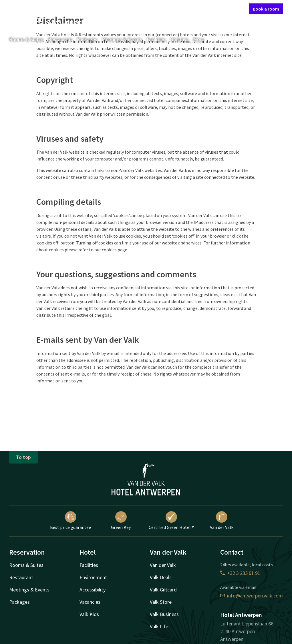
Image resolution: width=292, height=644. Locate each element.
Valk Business (164, 614)
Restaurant (60, 39)
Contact (184, 9)
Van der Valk (222, 521)
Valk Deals (161, 577)
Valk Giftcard (163, 590)
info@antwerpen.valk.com (252, 596)
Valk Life (159, 626)
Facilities (156, 39)
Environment (93, 577)
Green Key (121, 521)
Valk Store (161, 602)
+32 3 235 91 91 (240, 573)
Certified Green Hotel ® (171, 521)
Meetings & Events (122, 39)
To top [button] (23, 457)
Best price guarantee (70, 521)
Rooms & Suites (26, 39)
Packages (87, 39)
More (203, 39)
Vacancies (90, 602)
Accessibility (93, 590)
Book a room (266, 9)
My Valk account (212, 9)
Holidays (179, 39)
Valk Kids (89, 614)
